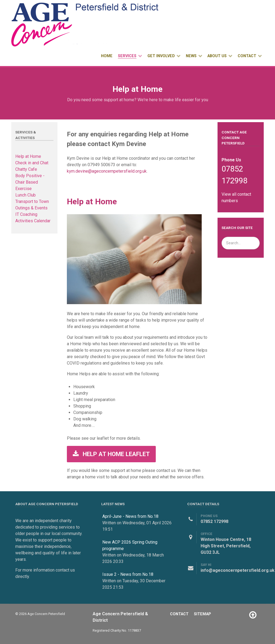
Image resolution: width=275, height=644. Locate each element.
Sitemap (202, 614)
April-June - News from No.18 (130, 516)
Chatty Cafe (26, 169)
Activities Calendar (33, 221)
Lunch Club (26, 195)
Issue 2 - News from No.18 (128, 574)
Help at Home (28, 156)
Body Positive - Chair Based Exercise (30, 182)
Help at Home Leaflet (111, 454)
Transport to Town (32, 201)
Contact (179, 614)
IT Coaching (26, 214)
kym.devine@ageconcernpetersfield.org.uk (107, 171)
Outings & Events (31, 208)
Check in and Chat (32, 163)
